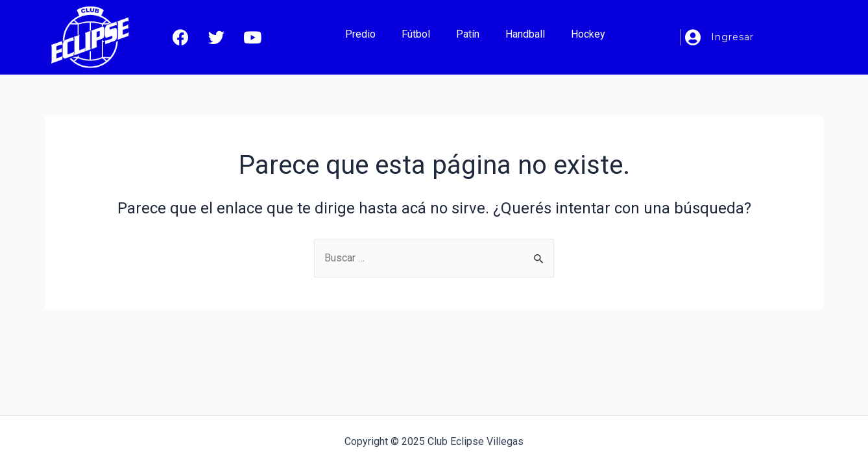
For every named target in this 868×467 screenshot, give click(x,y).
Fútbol (416, 34)
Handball (525, 34)
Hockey (588, 34)
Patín (468, 34)
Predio (360, 34)
